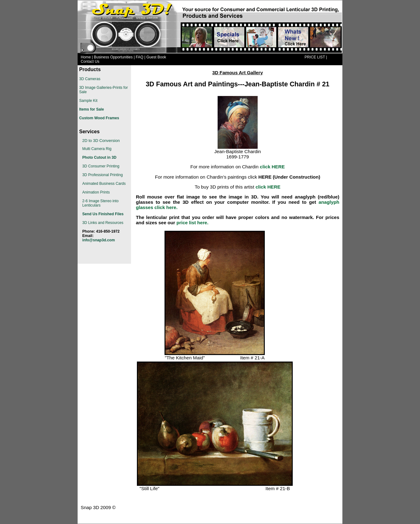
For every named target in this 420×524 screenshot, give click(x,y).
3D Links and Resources (103, 223)
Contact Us (90, 62)
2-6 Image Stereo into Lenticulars (100, 203)
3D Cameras (90, 79)
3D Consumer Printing (101, 166)
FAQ (139, 57)
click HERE (268, 187)
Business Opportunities (113, 57)
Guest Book (156, 57)
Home (86, 57)
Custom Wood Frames (99, 118)
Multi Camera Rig (97, 149)
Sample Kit (88, 101)
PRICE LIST (315, 57)
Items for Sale (92, 109)
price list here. (193, 223)
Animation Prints (96, 192)
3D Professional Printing (102, 175)
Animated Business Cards (104, 184)
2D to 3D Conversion (101, 141)
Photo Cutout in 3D (99, 157)
